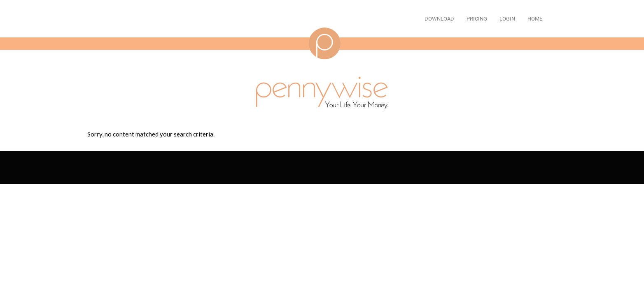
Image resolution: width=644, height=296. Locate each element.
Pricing (477, 19)
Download (439, 19)
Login (507, 19)
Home (535, 19)
